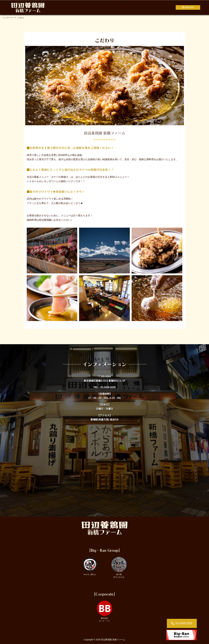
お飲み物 (121, 7)
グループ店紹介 (162, 7)
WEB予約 (188, 7)
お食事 (110, 7)
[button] (182, 623)
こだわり (99, 7)
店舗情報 (146, 7)
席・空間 (134, 7)
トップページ (8, 18)
